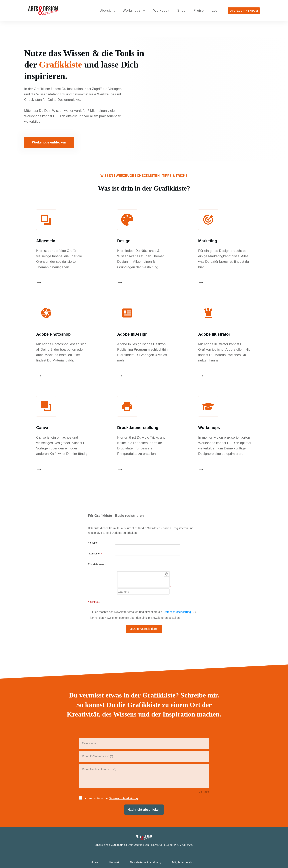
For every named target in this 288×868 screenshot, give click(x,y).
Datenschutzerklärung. (178, 582)
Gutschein (117, 815)
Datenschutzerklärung (123, 769)
